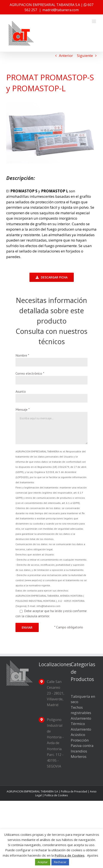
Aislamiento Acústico (81, 732)
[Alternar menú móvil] (94, 21)
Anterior (66, 55)
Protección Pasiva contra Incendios (82, 746)
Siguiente (85, 55)
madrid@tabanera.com (61, 10)
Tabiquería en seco (83, 699)
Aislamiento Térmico (81, 721)
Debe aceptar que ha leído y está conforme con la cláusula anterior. (51, 534)
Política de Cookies (56, 795)
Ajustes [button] (93, 855)
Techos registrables (81, 710)
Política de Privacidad (74, 791)
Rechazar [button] (60, 862)
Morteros (79, 756)
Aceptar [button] (43, 862)
